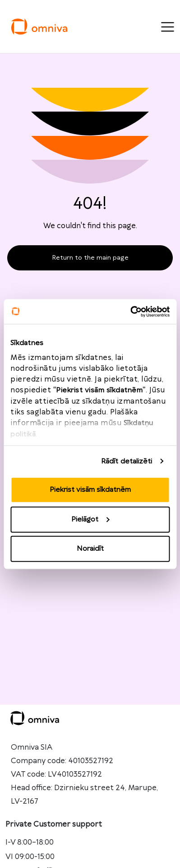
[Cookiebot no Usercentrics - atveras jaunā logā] (130, 311)
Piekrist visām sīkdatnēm (90, 490)
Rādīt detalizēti (127, 461)
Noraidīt (90, 549)
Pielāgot (90, 519)
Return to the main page (90, 258)
